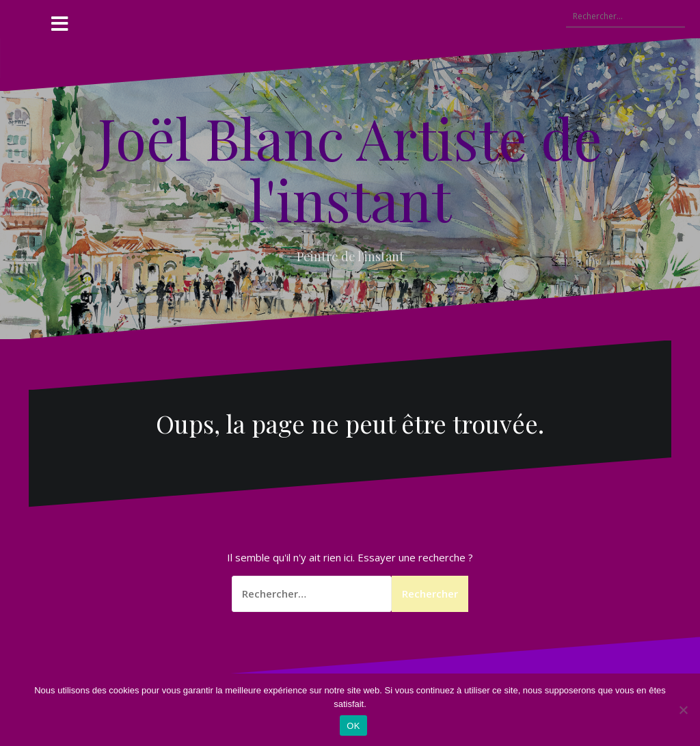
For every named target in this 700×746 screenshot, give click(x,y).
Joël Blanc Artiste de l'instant (350, 168)
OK (353, 726)
